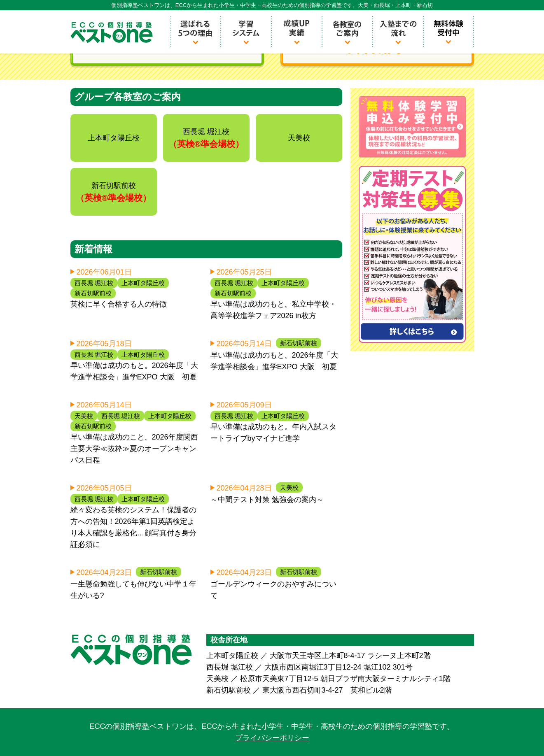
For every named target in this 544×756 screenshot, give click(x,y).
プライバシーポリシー (272, 738)
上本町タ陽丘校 (143, 283)
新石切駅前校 (93, 293)
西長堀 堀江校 (94, 283)
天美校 (84, 416)
